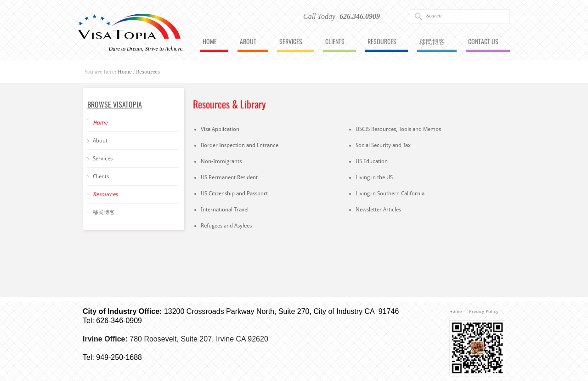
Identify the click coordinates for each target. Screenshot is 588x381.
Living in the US (374, 177)
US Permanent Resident (229, 177)
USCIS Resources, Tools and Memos (398, 129)
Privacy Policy (484, 311)
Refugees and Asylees (226, 226)
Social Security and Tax (383, 145)
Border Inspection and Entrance (240, 145)
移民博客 (432, 42)
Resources (382, 42)
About (248, 42)
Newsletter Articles (378, 210)
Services (291, 42)
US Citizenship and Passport (234, 193)
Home (210, 42)
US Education (372, 161)
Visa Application (220, 129)
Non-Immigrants (221, 161)
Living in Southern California (390, 193)
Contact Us (483, 42)
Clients (335, 42)
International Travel (225, 210)
